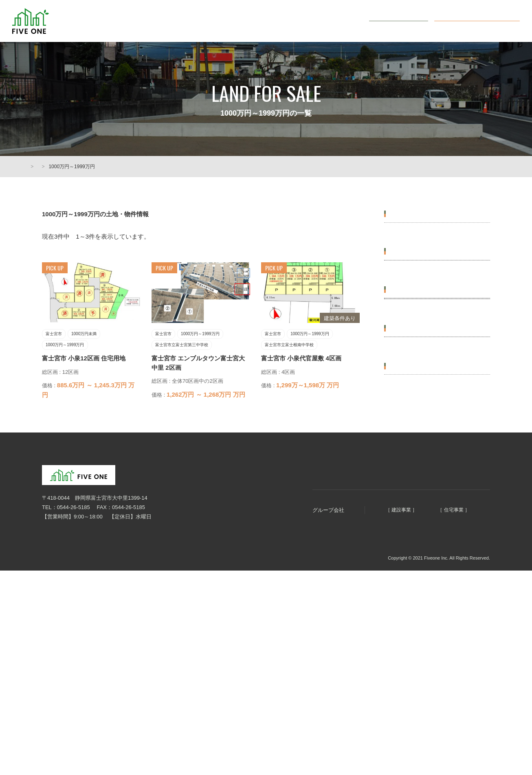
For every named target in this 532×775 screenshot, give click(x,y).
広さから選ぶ (407, 463)
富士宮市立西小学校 (414, 425)
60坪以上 (401, 501)
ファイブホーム (431, 678)
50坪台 (398, 481)
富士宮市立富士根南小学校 (422, 405)
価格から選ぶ (407, 270)
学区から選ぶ (407, 347)
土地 (395, 558)
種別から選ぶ (407, 540)
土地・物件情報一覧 (74, 167)
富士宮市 (400, 232)
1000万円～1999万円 (415, 308)
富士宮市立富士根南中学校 (422, 385)
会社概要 (342, 21)
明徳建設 (352, 678)
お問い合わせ (404, 21)
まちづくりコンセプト (288, 637)
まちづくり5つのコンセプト (221, 21)
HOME (34, 167)
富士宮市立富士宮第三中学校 (424, 365)
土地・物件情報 (293, 21)
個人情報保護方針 (58, 726)
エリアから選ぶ (410, 214)
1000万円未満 (406, 289)
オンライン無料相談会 (483, 21)
